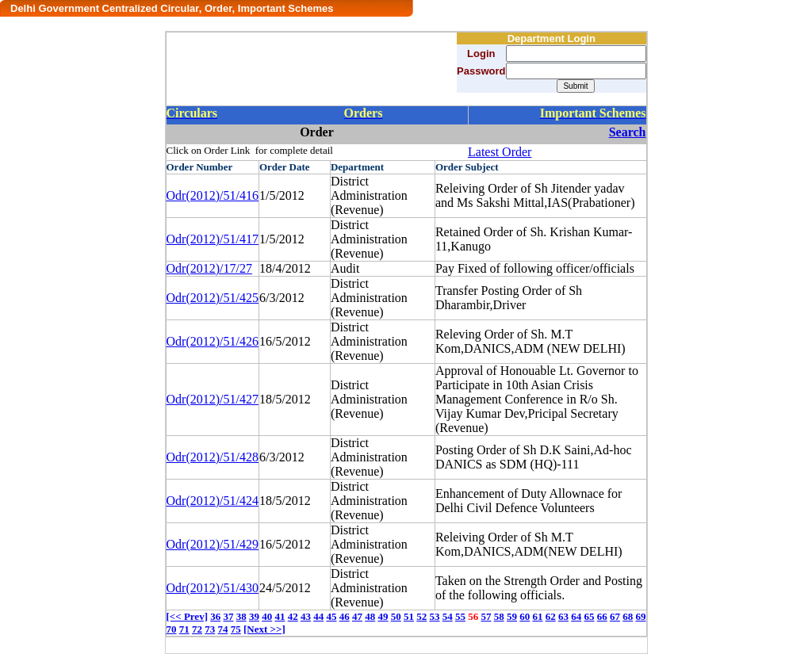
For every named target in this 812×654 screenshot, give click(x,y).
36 (215, 616)
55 (460, 616)
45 (331, 616)
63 (563, 616)
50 (396, 616)
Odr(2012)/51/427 (213, 399)
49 (383, 616)
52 (421, 616)
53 (434, 616)
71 (184, 629)
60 (525, 616)
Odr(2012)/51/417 (213, 239)
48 (370, 616)
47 (357, 616)
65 (589, 616)
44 (318, 616)
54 (448, 616)
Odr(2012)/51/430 (213, 588)
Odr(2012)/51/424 (213, 501)
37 (228, 616)
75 (236, 629)
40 (267, 616)
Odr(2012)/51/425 (213, 298)
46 (345, 616)
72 (197, 629)
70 (172, 629)
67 (615, 616)
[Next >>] (264, 629)
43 (306, 616)
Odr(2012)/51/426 (213, 341)
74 (223, 629)
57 (486, 616)
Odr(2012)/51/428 (213, 457)
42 (293, 616)
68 (628, 616)
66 (602, 616)
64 (576, 616)
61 (537, 616)
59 (512, 616)
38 (241, 616)
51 (409, 616)
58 (499, 616)
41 (280, 616)
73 (210, 629)
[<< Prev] (187, 616)
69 (640, 616)
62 (551, 616)
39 (254, 616)
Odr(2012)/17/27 (209, 268)
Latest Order (500, 152)
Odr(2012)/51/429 (213, 544)
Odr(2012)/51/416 (213, 195)
